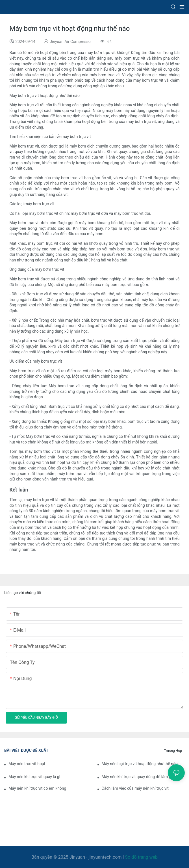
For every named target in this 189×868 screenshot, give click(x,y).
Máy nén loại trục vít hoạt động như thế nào (140, 764)
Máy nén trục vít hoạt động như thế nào (27, 764)
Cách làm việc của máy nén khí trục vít (135, 788)
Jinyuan (77, 857)
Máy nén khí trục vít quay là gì (34, 777)
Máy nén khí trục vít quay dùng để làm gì (137, 777)
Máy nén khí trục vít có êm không (37, 788)
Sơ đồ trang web (141, 857)
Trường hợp (173, 751)
